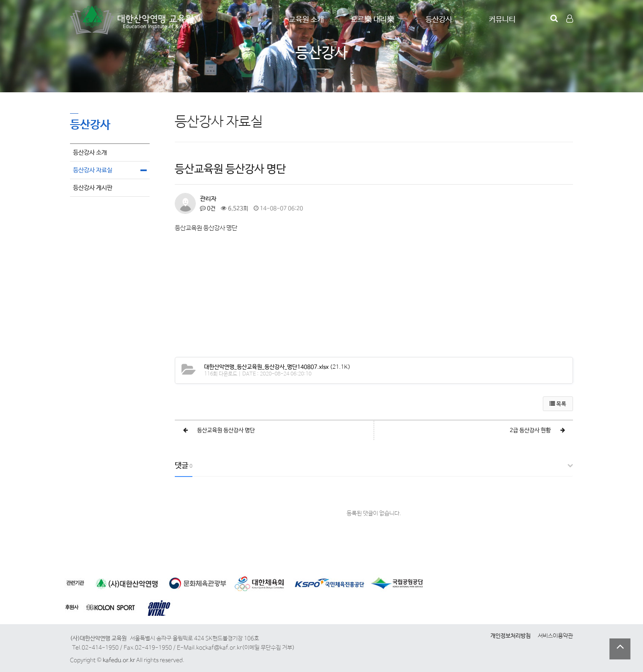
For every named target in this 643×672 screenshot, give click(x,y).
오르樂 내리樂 (373, 20)
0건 (208, 208)
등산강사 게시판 (93, 188)
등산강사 (439, 20)
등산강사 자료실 (93, 170)
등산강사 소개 (90, 152)
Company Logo (133, 20)
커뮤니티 (502, 20)
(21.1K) (277, 367)
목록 (558, 404)
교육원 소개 (306, 20)
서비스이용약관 (555, 636)
